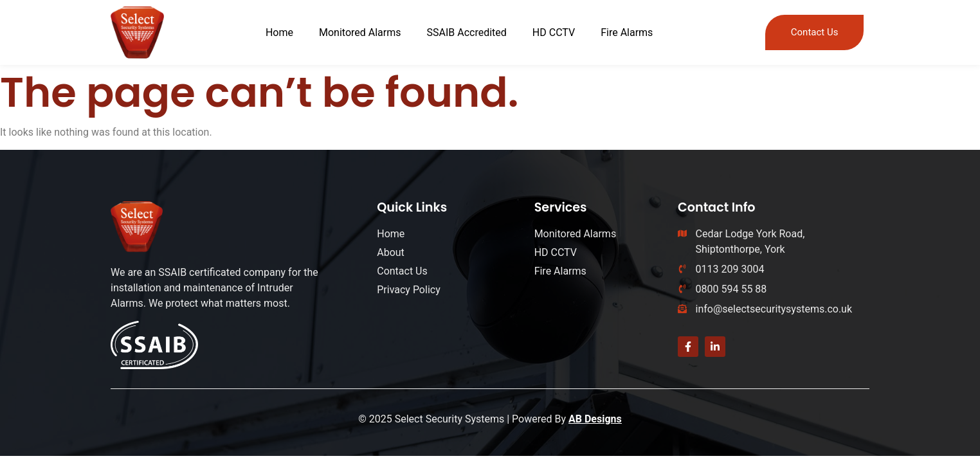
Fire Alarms (627, 32)
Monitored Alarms (360, 32)
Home (279, 32)
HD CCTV (554, 32)
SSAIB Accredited (467, 32)
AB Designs (595, 419)
